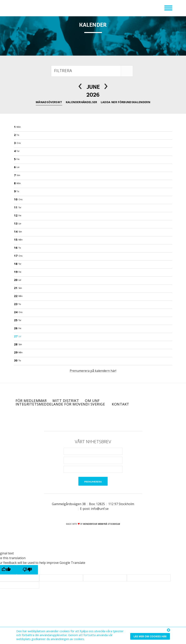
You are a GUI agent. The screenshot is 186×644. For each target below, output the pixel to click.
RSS (110, 418)
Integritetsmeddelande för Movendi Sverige (61, 404)
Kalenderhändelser (82, 102)
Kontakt (120, 404)
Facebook (77, 418)
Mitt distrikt (66, 401)
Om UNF (92, 401)
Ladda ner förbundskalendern (126, 102)
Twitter (88, 418)
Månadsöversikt (49, 102)
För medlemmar (31, 401)
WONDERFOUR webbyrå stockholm (102, 524)
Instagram (99, 418)
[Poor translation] (27, 570)
